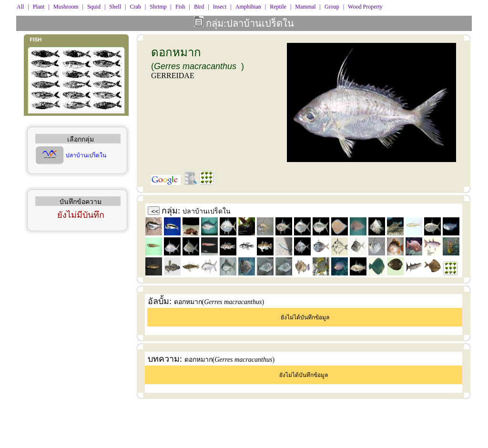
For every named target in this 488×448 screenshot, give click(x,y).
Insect (220, 7)
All (20, 7)
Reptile (278, 7)
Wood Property (365, 7)
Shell (115, 7)
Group (332, 7)
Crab (135, 7)
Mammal (305, 7)
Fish (180, 7)
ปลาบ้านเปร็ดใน (86, 155)
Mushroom (66, 7)
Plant (39, 7)
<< (155, 211)
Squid (94, 7)
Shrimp (158, 7)
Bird (199, 7)
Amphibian (248, 7)
